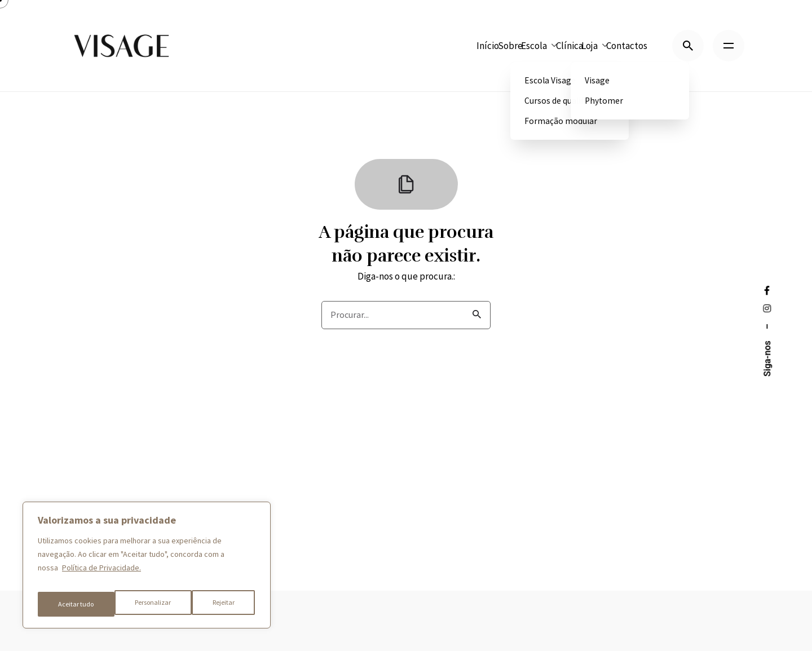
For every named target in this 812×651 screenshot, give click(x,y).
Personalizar (75, 604)
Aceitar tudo (218, 604)
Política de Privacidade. (101, 576)
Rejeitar (147, 604)
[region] (147, 569)
